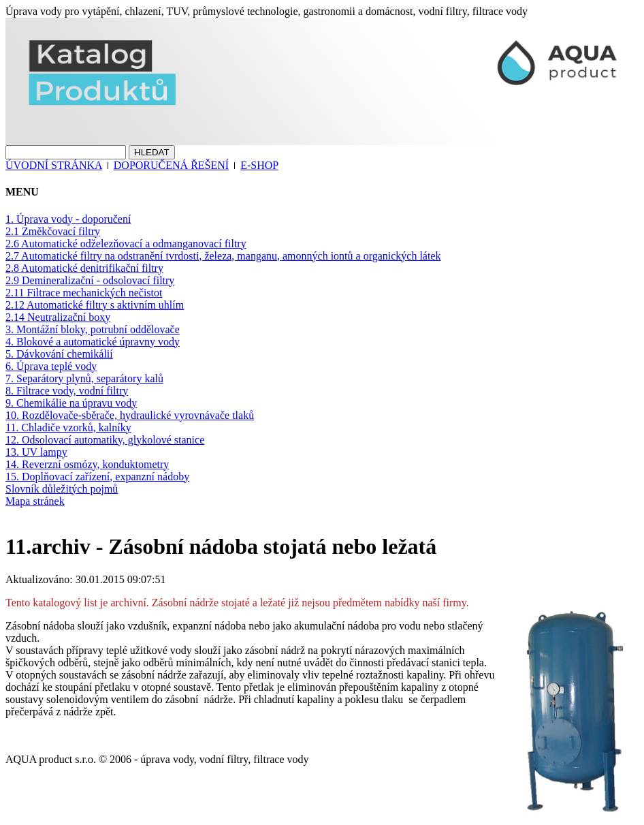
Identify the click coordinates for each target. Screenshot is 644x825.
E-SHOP (259, 165)
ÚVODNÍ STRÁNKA (54, 165)
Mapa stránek (35, 501)
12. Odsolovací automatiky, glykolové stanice (105, 440)
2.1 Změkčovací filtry (53, 231)
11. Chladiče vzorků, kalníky (68, 427)
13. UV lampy (36, 452)
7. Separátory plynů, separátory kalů (84, 378)
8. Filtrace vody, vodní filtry (67, 391)
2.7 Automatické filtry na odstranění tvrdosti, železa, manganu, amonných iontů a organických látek (223, 256)
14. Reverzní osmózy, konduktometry (87, 464)
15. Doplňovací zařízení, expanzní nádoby (97, 477)
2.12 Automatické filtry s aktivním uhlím (95, 305)
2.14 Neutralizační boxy (58, 317)
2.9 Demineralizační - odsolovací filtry (90, 280)
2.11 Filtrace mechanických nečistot (84, 293)
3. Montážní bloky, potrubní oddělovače (93, 329)
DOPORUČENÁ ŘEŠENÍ (171, 165)
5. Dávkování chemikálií (59, 354)
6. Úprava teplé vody (51, 366)
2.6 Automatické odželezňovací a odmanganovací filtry (126, 244)
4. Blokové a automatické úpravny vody (93, 342)
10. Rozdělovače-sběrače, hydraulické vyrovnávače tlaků (130, 415)
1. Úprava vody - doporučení (68, 219)
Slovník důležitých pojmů (62, 489)
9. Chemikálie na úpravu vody (71, 403)
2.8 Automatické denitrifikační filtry (84, 268)
